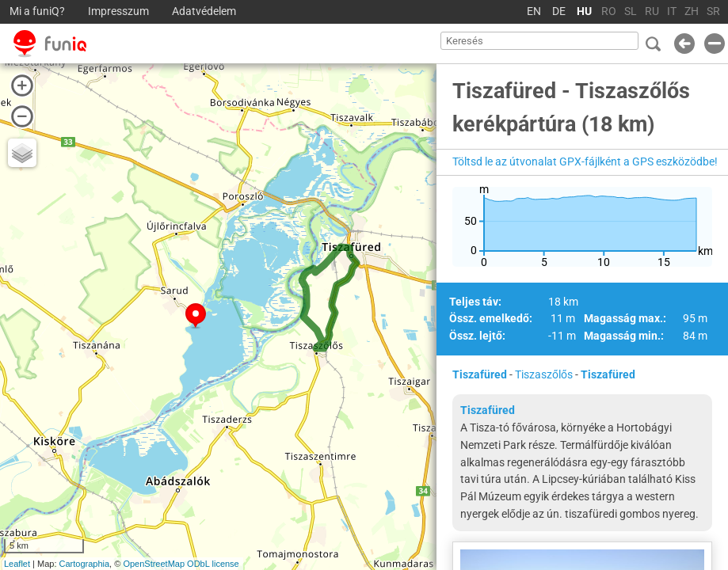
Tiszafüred (480, 374)
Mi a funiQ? (37, 11)
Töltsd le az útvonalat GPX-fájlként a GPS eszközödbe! (585, 161)
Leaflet (17, 564)
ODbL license (213, 564)
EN (534, 11)
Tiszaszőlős (544, 374)
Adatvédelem (204, 11)
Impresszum (118, 11)
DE (559, 11)
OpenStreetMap (154, 564)
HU (584, 11)
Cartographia (85, 564)
